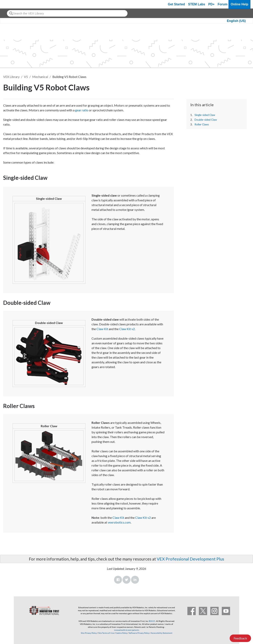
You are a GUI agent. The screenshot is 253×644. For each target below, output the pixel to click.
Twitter (126, 580)
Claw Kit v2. (127, 329)
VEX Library (11, 77)
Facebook (118, 580)
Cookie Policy (121, 633)
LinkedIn (135, 580)
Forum (223, 4)
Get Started (176, 4)
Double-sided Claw (206, 120)
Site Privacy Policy (89, 633)
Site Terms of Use (106, 633)
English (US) (236, 21)
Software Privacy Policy (139, 633)
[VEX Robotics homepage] (11, 4)
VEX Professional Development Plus (190, 559)
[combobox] (67, 13)
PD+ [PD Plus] (211, 4)
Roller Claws (202, 124)
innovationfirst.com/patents (127, 630)
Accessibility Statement (162, 633)
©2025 (152, 621)
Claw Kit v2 (143, 518)
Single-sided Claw (205, 115)
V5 (26, 77)
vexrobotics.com (119, 522)
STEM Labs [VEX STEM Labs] (197, 4)
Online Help (239, 4)
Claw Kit (102, 329)
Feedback (240, 638)
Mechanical (40, 77)
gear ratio (82, 110)
